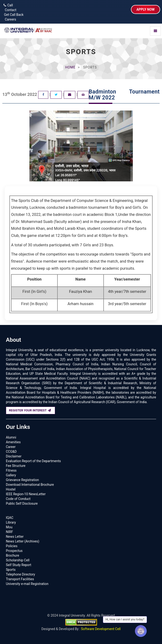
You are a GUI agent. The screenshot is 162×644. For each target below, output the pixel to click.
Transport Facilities (20, 579)
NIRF (9, 532)
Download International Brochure (30, 485)
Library (11, 522)
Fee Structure (16, 466)
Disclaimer (14, 456)
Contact (9, 10)
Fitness (11, 470)
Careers (9, 19)
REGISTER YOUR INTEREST (30, 410)
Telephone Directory (20, 574)
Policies (12, 546)
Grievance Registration (22, 480)
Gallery (11, 475)
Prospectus (14, 551)
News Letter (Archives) (23, 541)
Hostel (11, 489)
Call (8, 5)
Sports (11, 570)
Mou (9, 527)
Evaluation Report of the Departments (33, 461)
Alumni (11, 437)
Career (11, 447)
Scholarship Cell (18, 560)
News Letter (15, 537)
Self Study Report (19, 565)
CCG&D (11, 452)
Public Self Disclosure (22, 503)
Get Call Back (13, 15)
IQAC (10, 518)
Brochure (12, 555)
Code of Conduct (18, 499)
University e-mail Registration (27, 584)
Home (70, 67)
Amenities (13, 442)
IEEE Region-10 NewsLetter (26, 494)
